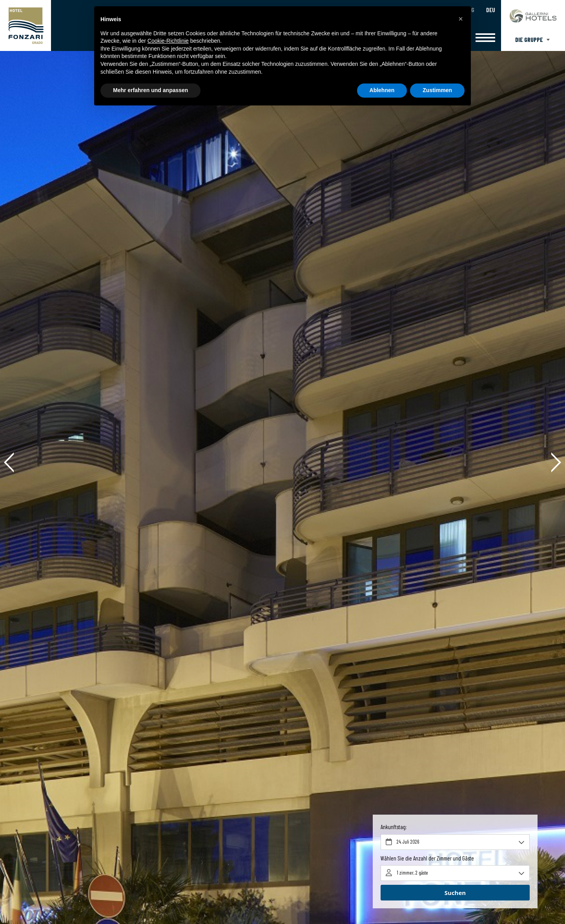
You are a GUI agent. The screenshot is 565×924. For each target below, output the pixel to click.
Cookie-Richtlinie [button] (168, 41)
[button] (461, 19)
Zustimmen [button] (437, 90)
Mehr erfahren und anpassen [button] (150, 90)
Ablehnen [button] (382, 90)
